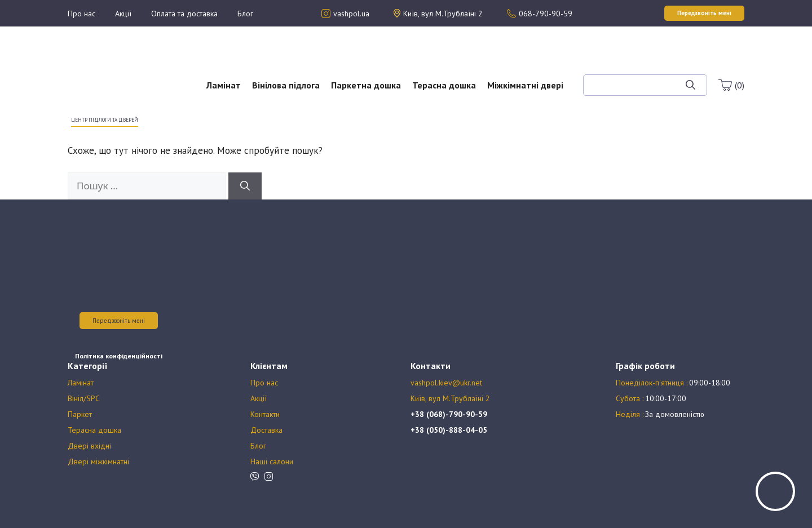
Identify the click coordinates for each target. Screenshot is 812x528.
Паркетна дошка (366, 85)
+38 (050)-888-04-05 (449, 430)
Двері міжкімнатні (98, 462)
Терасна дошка (444, 85)
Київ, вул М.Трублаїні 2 (450, 398)
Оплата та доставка (184, 14)
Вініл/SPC (84, 398)
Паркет (80, 414)
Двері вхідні (89, 446)
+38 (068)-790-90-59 (449, 414)
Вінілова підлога (286, 85)
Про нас (81, 14)
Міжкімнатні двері (525, 85)
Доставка (266, 430)
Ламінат (224, 85)
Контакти (265, 414)
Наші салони (272, 462)
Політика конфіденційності (119, 356)
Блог (245, 14)
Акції (123, 14)
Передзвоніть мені (119, 321)
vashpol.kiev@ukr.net (446, 383)
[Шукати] (690, 85)
